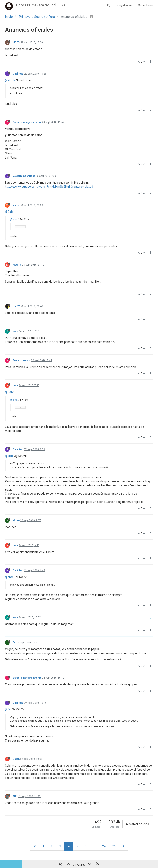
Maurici (17, 265)
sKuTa (16, 43)
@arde (9, 456)
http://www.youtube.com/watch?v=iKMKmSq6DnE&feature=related (49, 187)
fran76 (16, 306)
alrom (16, 520)
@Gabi (9, 212)
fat (14, 643)
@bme (14, 220)
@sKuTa (10, 80)
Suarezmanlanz (22, 360)
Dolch (16, 759)
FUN (15, 796)
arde (15, 331)
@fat (8, 709)
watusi (16, 205)
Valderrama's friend (24, 176)
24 (104, 846)
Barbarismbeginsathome (27, 122)
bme (15, 385)
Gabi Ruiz (18, 74)
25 (114, 846)
